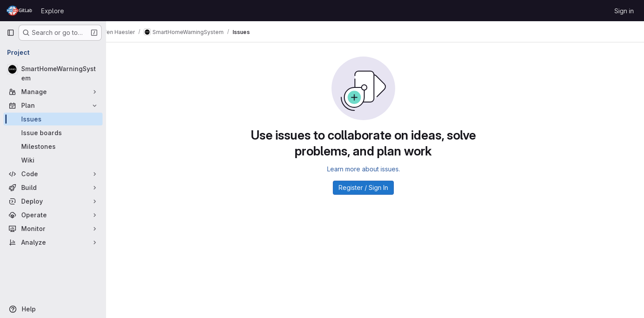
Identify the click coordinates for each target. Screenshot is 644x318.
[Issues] (53, 119)
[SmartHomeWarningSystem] (53, 73)
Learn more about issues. (375, 169)
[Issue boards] (53, 133)
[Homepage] (19, 11)
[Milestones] (53, 146)
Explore (53, 11)
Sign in (624, 11)
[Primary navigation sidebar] (11, 33)
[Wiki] (53, 160)
